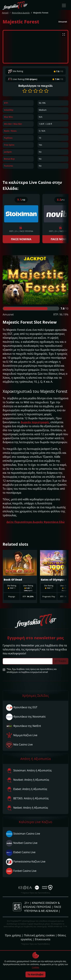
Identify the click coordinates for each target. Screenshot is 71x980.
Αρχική (5, 13)
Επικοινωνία (42, 939)
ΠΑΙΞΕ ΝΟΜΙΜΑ (21, 239)
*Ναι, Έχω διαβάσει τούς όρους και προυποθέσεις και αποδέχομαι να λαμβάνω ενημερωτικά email (32, 671)
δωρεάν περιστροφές (35, 422)
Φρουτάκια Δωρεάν (21, 13)
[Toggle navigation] (64, 5)
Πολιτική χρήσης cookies (39, 935)
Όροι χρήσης (13, 935)
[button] (25, 91)
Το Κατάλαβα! (35, 974)
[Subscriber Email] (28, 661)
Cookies (36, 967)
